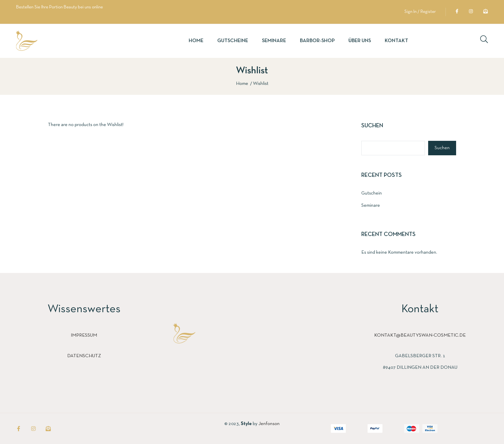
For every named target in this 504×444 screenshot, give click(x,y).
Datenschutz (84, 356)
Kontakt (396, 41)
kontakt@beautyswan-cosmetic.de (420, 335)
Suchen (372, 126)
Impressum (84, 335)
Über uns (360, 41)
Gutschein (372, 193)
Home (196, 41)
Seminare (274, 41)
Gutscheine (233, 41)
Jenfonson (269, 424)
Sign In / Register (420, 12)
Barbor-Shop (317, 41)
